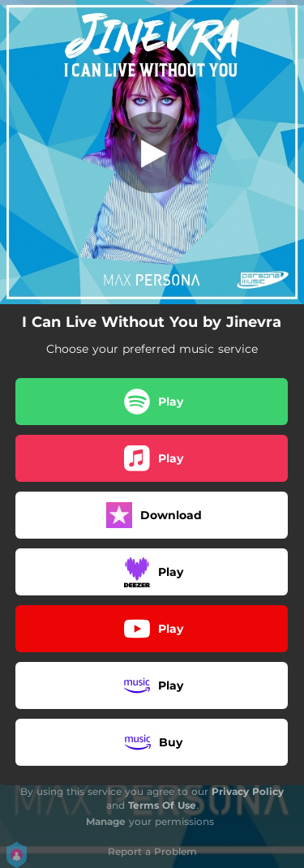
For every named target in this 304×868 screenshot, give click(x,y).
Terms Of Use (162, 805)
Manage (106, 821)
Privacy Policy (248, 791)
